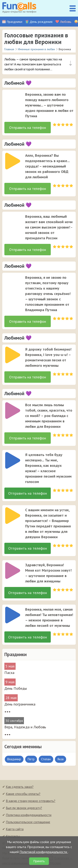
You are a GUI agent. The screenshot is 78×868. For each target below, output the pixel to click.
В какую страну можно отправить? (31, 801)
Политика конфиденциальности (29, 815)
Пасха (9, 673)
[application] (11, 99)
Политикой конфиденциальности (44, 852)
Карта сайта (15, 829)
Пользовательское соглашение (28, 822)
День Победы (16, 689)
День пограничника (20, 705)
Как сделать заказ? (20, 787)
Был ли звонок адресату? (24, 808)
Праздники (14, 22)
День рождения (41, 22)
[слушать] (13, 100)
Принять (39, 861)
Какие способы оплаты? (23, 794)
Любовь (66, 22)
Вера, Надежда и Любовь (25, 727)
